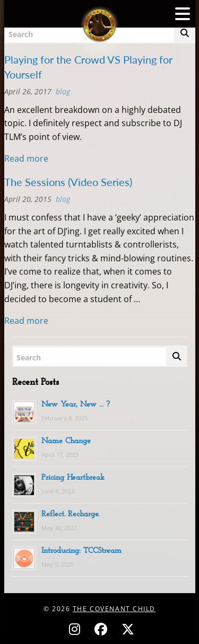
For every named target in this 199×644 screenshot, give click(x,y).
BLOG (63, 91)
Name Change (66, 441)
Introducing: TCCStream (81, 551)
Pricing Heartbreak (73, 478)
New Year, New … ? (76, 405)
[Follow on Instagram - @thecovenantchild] (76, 629)
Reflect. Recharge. (70, 514)
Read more (26, 158)
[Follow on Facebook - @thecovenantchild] (102, 629)
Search (29, 358)
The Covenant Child (114, 609)
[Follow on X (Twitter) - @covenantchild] (126, 629)
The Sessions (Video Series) (68, 182)
